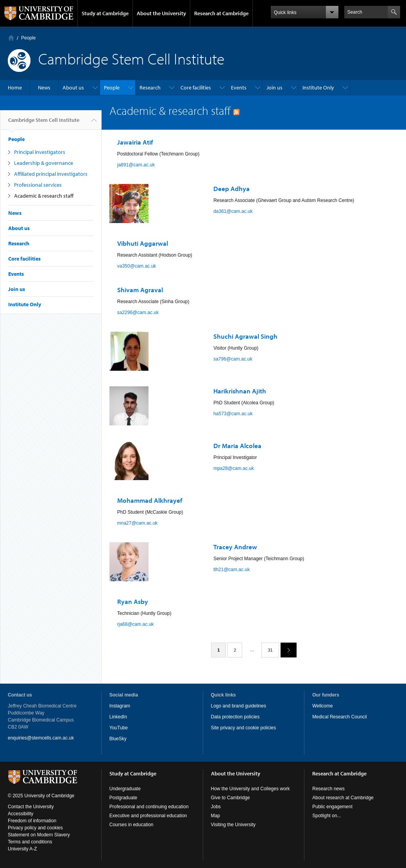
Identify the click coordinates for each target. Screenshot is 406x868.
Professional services (38, 185)
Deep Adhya (232, 188)
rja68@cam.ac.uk (136, 624)
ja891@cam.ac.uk (136, 165)
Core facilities (196, 88)
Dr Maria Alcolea (237, 446)
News (44, 88)
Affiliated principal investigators (51, 174)
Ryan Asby (133, 601)
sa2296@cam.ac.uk (138, 313)
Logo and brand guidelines (239, 706)
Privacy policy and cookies (35, 828)
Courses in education (131, 825)
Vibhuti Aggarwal (143, 243)
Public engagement (332, 807)
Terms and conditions (30, 842)
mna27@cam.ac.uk (138, 523)
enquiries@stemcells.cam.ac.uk (41, 738)
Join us (275, 88)
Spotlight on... (326, 816)
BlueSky (118, 739)
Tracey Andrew (235, 547)
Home (11, 38)
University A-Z (22, 849)
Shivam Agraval (140, 290)
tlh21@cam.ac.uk (232, 570)
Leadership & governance (44, 163)
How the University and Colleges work (250, 789)
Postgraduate (123, 798)
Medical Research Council (339, 717)
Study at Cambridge (105, 13)
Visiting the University (233, 825)
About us (73, 88)
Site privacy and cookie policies (244, 728)
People (28, 38)
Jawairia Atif (135, 142)
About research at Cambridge (343, 798)
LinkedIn (118, 717)
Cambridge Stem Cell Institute (44, 123)
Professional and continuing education (149, 807)
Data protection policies (235, 717)
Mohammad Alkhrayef (150, 500)
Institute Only (318, 88)
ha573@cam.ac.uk (233, 414)
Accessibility (21, 814)
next (286, 650)
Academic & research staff (44, 196)
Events (239, 88)
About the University (161, 13)
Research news (328, 789)
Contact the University (31, 807)
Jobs (216, 807)
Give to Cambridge (231, 798)
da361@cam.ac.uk (233, 211)
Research (150, 88)
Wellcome (322, 706)
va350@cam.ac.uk (137, 266)
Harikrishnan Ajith (240, 391)
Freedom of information (32, 821)
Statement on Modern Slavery (39, 835)
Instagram (120, 706)
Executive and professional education (148, 816)
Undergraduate (125, 789)
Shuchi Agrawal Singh (245, 336)
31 (270, 650)
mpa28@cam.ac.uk (234, 468)
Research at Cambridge (221, 13)
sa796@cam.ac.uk (233, 359)
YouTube (119, 728)
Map (216, 816)
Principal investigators (40, 152)
